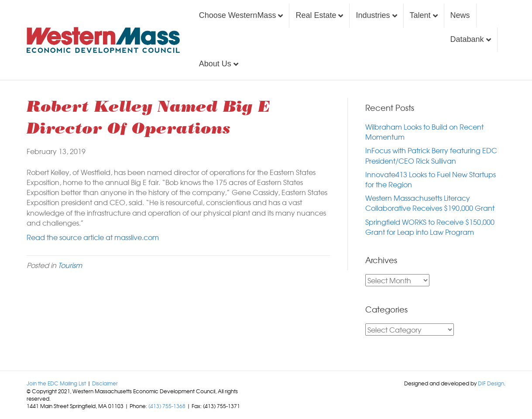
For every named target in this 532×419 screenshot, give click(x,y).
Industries (373, 15)
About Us (215, 64)
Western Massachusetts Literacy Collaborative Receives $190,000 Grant (430, 203)
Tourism (70, 265)
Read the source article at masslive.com (93, 237)
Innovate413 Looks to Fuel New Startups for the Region (431, 179)
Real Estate (316, 15)
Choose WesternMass (238, 15)
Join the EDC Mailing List (56, 383)
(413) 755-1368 (167, 406)
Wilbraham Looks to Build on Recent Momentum (424, 132)
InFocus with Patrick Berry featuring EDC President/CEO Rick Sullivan (431, 155)
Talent (420, 15)
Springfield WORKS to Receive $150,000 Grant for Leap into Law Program (430, 227)
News (460, 15)
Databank (467, 39)
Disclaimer (105, 383)
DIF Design (491, 383)
